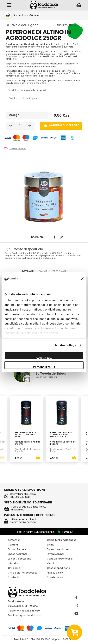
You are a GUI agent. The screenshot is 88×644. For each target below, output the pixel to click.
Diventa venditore (58, 549)
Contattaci (15, 577)
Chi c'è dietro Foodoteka (23, 573)
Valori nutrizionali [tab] (53, 271)
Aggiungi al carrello (62, 125)
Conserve (35, 15)
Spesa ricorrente (18, 554)
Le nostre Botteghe (20, 559)
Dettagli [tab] (28, 271)
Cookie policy (55, 577)
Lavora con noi (55, 554)
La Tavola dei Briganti (22, 25)
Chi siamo (14, 568)
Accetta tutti (44, 357)
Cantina (13, 545)
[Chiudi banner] (82, 279)
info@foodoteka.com (28, 615)
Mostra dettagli (66, 345)
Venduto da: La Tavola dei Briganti (28, 443)
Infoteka (13, 563)
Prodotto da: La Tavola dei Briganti (27, 450)
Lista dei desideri (18, 149)
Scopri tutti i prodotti (46, 377)
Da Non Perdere (17, 549)
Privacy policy (55, 573)
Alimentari (20, 15)
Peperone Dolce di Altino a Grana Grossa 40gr (61, 435)
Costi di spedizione (58, 568)
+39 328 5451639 (20, 497)
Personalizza (44, 367)
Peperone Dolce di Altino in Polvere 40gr (25, 435)
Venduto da (27, 90)
